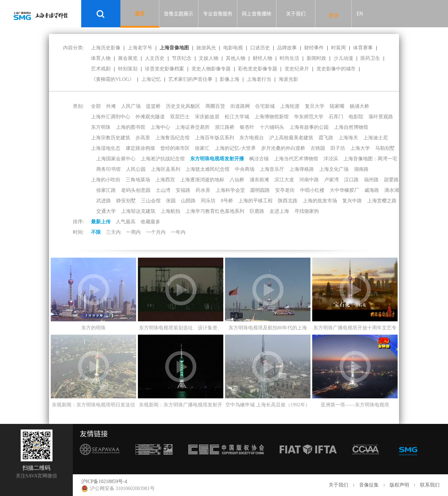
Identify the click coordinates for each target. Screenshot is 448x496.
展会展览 (128, 58)
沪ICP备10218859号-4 (104, 481)
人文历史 (155, 58)
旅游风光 (206, 48)
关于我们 (296, 14)
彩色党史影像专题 (258, 69)
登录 (334, 15)
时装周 (338, 48)
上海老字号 (140, 48)
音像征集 (369, 485)
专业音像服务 (218, 14)
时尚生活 (289, 58)
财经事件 (314, 48)
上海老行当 (259, 79)
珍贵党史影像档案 (164, 69)
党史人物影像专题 (211, 69)
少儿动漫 (343, 58)
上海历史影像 (106, 48)
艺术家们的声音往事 (190, 79)
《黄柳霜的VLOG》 (113, 79)
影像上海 (230, 79)
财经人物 (262, 58)
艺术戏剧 (101, 69)
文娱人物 (209, 58)
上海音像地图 (174, 48)
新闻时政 (316, 58)
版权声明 (399, 485)
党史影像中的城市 (336, 69)
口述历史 (260, 48)
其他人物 (236, 58)
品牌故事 (287, 48)
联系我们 (430, 485)
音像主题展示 (178, 14)
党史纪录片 (297, 69)
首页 (140, 14)
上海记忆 (151, 79)
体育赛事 (363, 48)
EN (360, 14)
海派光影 (288, 79)
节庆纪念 (182, 58)
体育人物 (101, 58)
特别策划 (128, 69)
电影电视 (233, 48)
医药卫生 (370, 58)
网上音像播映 (257, 14)
